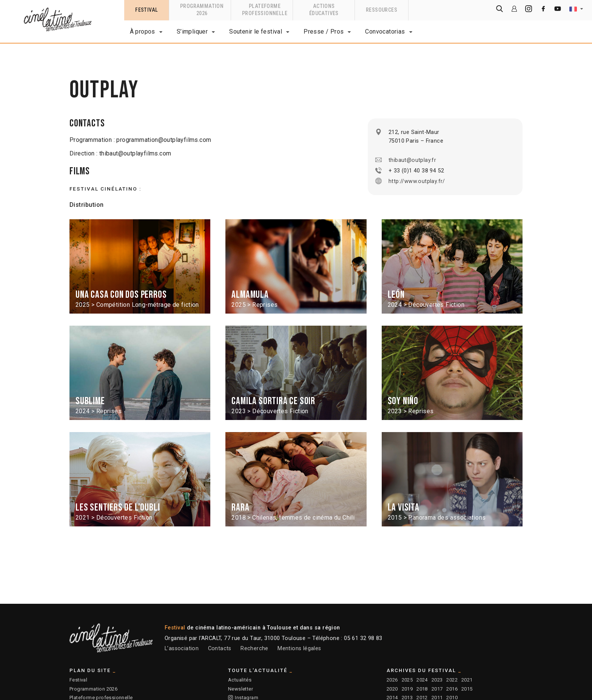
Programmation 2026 (93, 689)
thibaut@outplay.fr (412, 160)
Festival (78, 680)
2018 (422, 689)
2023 (437, 680)
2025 (407, 680)
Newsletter (240, 689)
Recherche (254, 648)
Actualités (240, 680)
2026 (392, 680)
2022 (452, 680)
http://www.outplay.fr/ (417, 181)
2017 (437, 689)
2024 (422, 680)
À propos (143, 32)
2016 (452, 689)
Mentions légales (299, 648)
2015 (467, 689)
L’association (182, 648)
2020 (392, 689)
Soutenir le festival (256, 32)
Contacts (220, 648)
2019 (407, 689)
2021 (467, 680)
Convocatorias (385, 32)
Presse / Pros (324, 32)
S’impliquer (192, 32)
